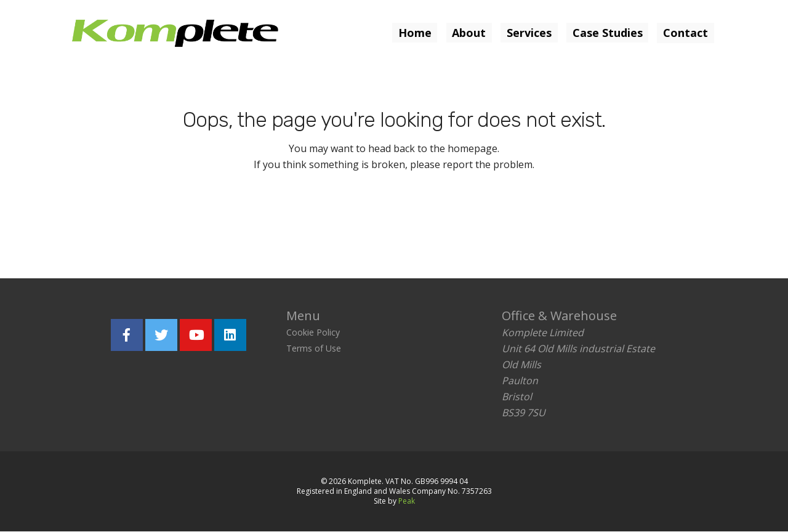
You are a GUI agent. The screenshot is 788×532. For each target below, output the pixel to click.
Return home (318, 221)
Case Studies (607, 33)
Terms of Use (314, 349)
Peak (407, 502)
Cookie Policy (313, 333)
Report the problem (452, 221)
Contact (685, 33)
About (468, 33)
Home (414, 33)
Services (529, 33)
